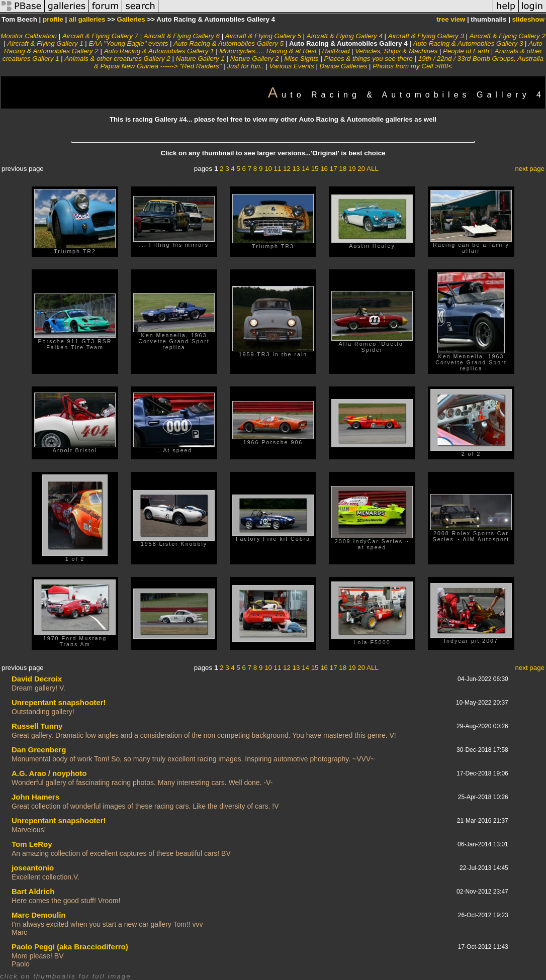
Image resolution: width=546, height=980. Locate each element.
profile (53, 19)
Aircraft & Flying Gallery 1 (46, 43)
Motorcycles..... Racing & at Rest (268, 51)
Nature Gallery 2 (255, 59)
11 (278, 169)
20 (361, 169)
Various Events (292, 66)
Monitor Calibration (29, 36)
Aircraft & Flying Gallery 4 (345, 36)
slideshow (528, 19)
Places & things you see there (369, 59)
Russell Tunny (37, 726)
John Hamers (35, 797)
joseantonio (33, 868)
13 (296, 169)
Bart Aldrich (33, 891)
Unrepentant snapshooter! (59, 702)
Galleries (131, 19)
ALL (373, 169)
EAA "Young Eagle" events (128, 43)
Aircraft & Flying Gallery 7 (100, 36)
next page (530, 169)
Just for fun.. (245, 66)
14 (305, 169)
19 (352, 169)
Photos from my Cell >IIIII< (412, 66)
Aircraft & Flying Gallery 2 (508, 36)
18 (343, 169)
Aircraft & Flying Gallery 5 (263, 36)
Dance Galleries (344, 66)
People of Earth (466, 51)
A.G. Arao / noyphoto (49, 773)
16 (324, 169)
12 (287, 169)
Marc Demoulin (39, 915)
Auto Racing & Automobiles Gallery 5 (229, 43)
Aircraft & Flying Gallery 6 (182, 36)
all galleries (87, 19)
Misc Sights (302, 59)
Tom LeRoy (32, 844)
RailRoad (336, 51)
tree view (451, 19)
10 (268, 169)
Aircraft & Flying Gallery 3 (426, 36)
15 (315, 169)
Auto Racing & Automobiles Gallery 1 (159, 51)
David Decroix (37, 679)
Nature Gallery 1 (200, 59)
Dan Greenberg (39, 750)
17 (334, 169)
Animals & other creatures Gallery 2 (117, 59)
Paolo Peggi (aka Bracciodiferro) (70, 947)
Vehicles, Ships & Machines (396, 51)
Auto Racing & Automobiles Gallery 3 (468, 43)
